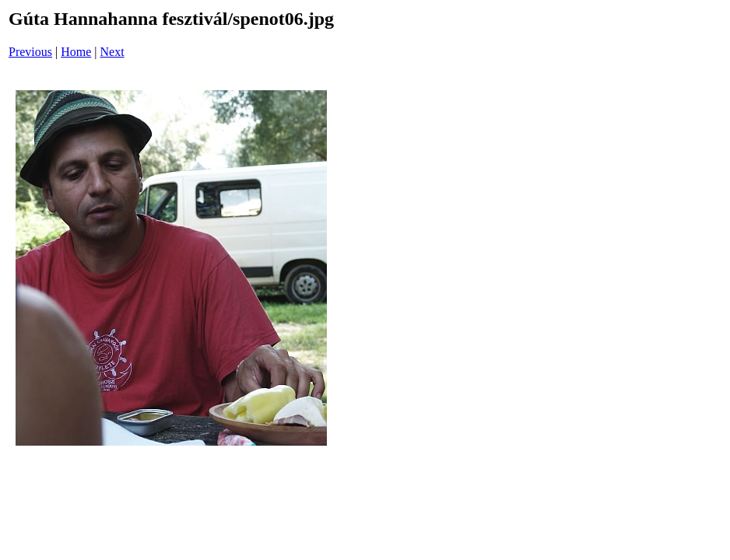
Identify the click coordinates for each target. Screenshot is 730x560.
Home (76, 52)
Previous (30, 52)
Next (112, 52)
